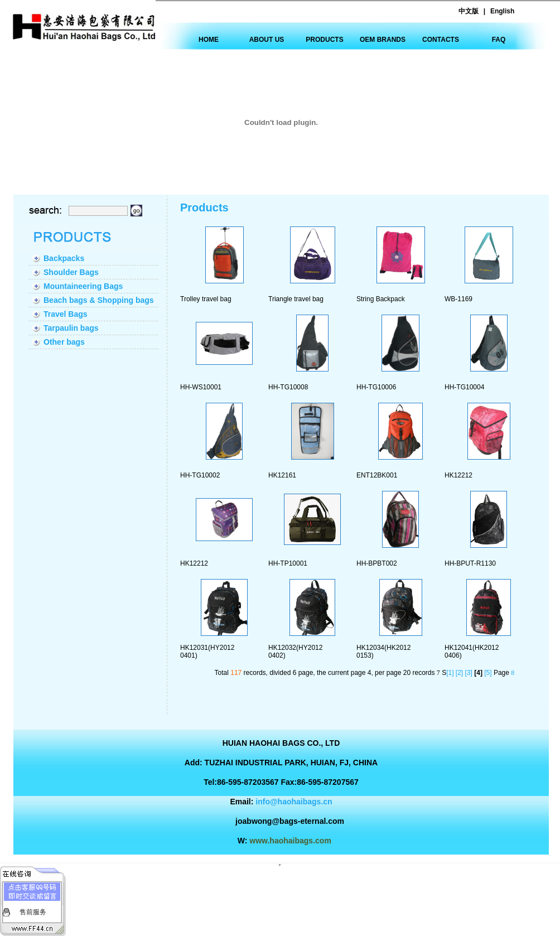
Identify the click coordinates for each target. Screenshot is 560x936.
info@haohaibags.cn (294, 802)
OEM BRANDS (383, 40)
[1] (450, 673)
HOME (209, 40)
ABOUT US (267, 40)
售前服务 (33, 912)
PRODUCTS (324, 40)
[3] (469, 673)
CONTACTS (441, 40)
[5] (488, 673)
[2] (459, 673)
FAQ (499, 40)
